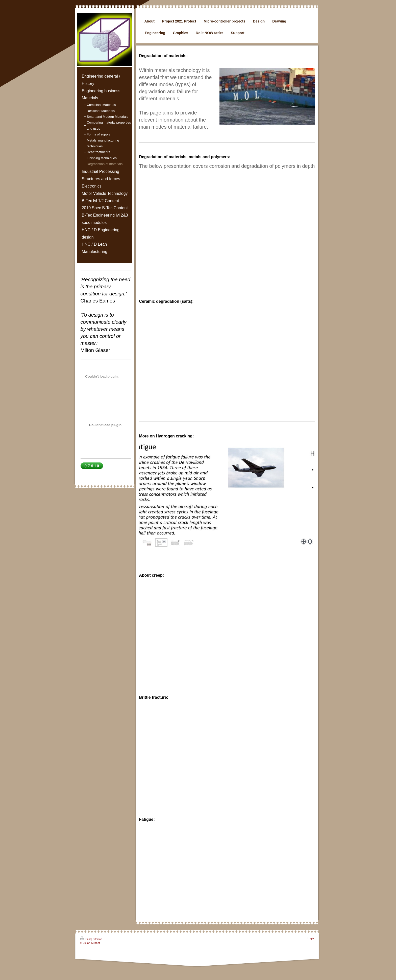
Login (311, 938)
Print (86, 939)
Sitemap (98, 939)
